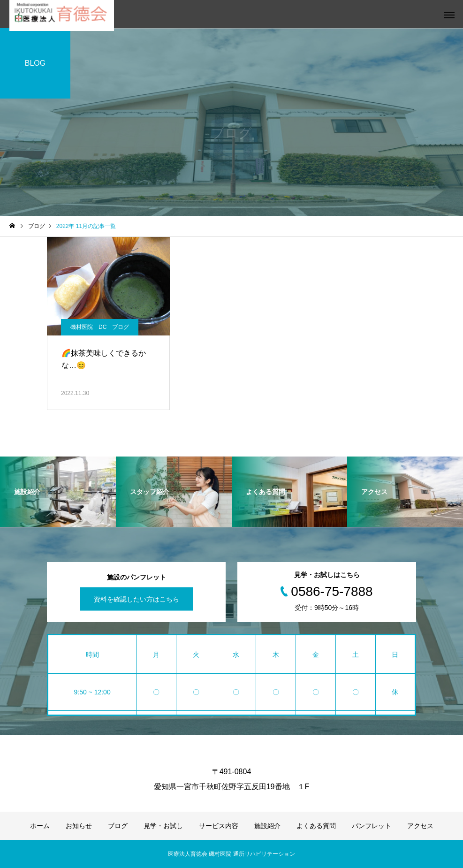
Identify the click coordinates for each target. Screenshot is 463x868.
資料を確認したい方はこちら (137, 599)
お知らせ (79, 826)
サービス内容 (219, 826)
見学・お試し (163, 826)
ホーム (40, 826)
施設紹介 (267, 826)
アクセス (420, 826)
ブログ (118, 826)
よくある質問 (316, 826)
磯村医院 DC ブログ (100, 327)
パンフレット (372, 826)
